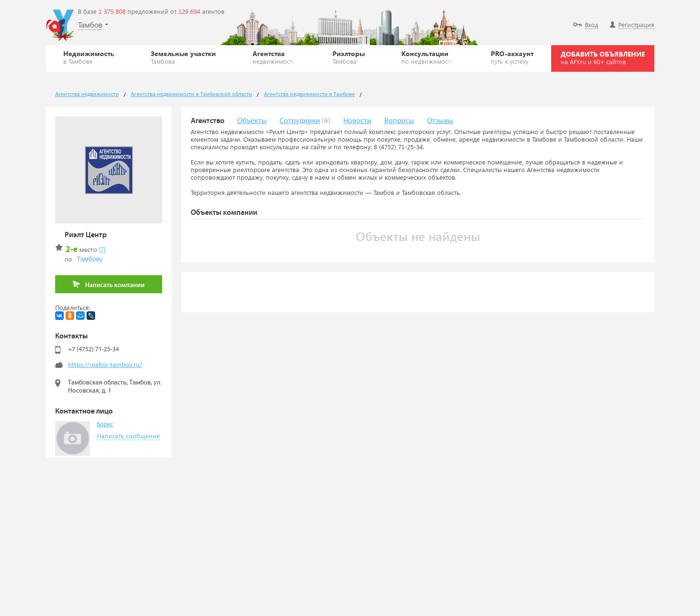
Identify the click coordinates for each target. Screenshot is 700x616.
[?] (102, 249)
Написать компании (109, 284)
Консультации (428, 57)
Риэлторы (349, 57)
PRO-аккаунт (512, 57)
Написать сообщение (128, 436)
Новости (357, 121)
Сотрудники (300, 121)
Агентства (274, 57)
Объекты (252, 121)
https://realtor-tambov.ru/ (105, 365)
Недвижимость (89, 57)
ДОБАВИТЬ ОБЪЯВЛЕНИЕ (603, 58)
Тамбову (90, 259)
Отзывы (440, 121)
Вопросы (399, 121)
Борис (105, 425)
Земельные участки (183, 57)
